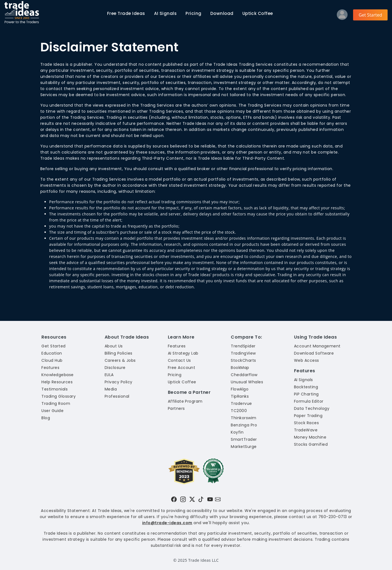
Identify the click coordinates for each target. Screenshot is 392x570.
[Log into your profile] (342, 16)
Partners (176, 408)
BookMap (240, 368)
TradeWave (306, 430)
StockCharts (243, 360)
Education (52, 353)
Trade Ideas (126, 13)
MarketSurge (244, 447)
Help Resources (57, 382)
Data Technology (312, 408)
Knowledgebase (57, 375)
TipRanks (240, 396)
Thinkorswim (243, 418)
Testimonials (55, 389)
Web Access (307, 360)
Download (222, 13)
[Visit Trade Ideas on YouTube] (210, 499)
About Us (114, 346)
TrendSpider (243, 346)
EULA (109, 375)
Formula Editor (309, 401)
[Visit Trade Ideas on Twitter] (192, 499)
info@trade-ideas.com (167, 523)
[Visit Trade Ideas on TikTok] (201, 499)
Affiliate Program (185, 401)
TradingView (243, 353)
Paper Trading (308, 416)
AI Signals (165, 13)
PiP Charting (306, 394)
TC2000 (239, 411)
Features (50, 368)
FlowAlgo (240, 389)
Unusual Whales (247, 382)
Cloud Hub (52, 360)
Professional (117, 396)
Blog (46, 418)
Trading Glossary (59, 396)
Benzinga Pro (244, 425)
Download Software (314, 353)
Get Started (370, 15)
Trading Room (56, 403)
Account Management (317, 346)
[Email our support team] (218, 499)
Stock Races (306, 423)
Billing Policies (119, 353)
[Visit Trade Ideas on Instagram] (183, 499)
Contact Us (179, 360)
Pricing (193, 13)
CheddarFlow (244, 375)
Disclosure (115, 368)
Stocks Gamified (311, 444)
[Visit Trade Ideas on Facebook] (174, 499)
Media (111, 389)
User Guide (52, 411)
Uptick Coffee (258, 13)
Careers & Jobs (120, 360)
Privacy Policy (119, 382)
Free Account (182, 368)
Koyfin (237, 432)
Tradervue (241, 403)
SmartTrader (244, 439)
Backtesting (306, 387)
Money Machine (310, 437)
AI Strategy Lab (183, 353)
